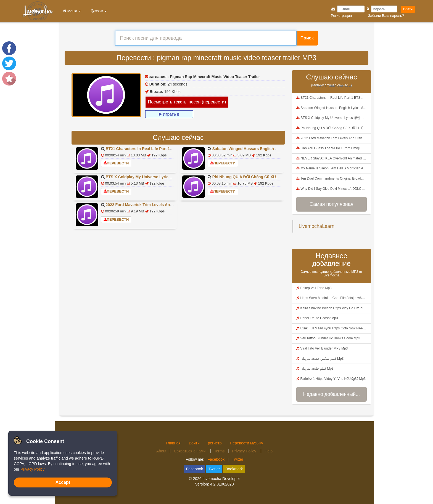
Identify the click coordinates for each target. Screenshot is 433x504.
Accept (63, 482)
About (161, 451)
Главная (173, 443)
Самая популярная (331, 204)
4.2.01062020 (222, 484)
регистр (215, 443)
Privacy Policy (245, 451)
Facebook (216, 459)
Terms (219, 451)
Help (269, 451)
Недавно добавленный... (331, 394)
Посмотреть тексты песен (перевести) (187, 102)
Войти (408, 9)
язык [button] (98, 11)
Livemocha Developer (221, 479)
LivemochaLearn (317, 226)
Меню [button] (71, 11)
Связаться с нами (190, 451)
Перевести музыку (246, 443)
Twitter (238, 459)
